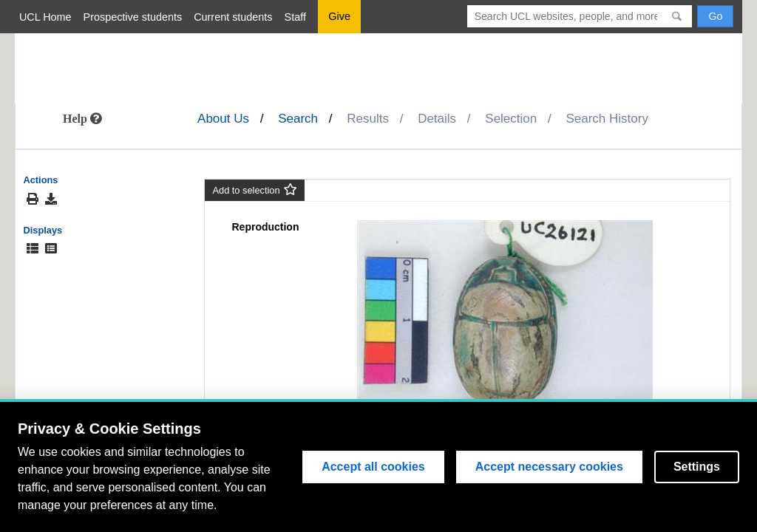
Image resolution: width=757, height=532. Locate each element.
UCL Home (45, 17)
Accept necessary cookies (549, 467)
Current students (233, 17)
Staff (295, 17)
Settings (697, 467)
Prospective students (133, 17)
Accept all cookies (373, 467)
